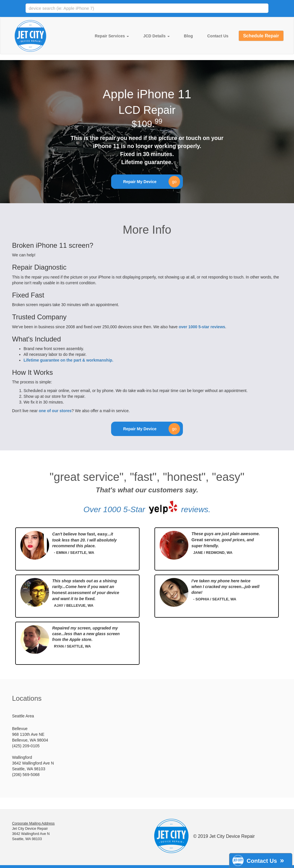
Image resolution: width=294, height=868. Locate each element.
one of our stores (55, 411)
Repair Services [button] (112, 36)
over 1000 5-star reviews (202, 327)
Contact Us (218, 36)
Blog (188, 36)
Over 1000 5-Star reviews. (147, 507)
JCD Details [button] (156, 36)
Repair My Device (152, 182)
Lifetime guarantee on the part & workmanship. (68, 360)
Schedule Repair (261, 36)
